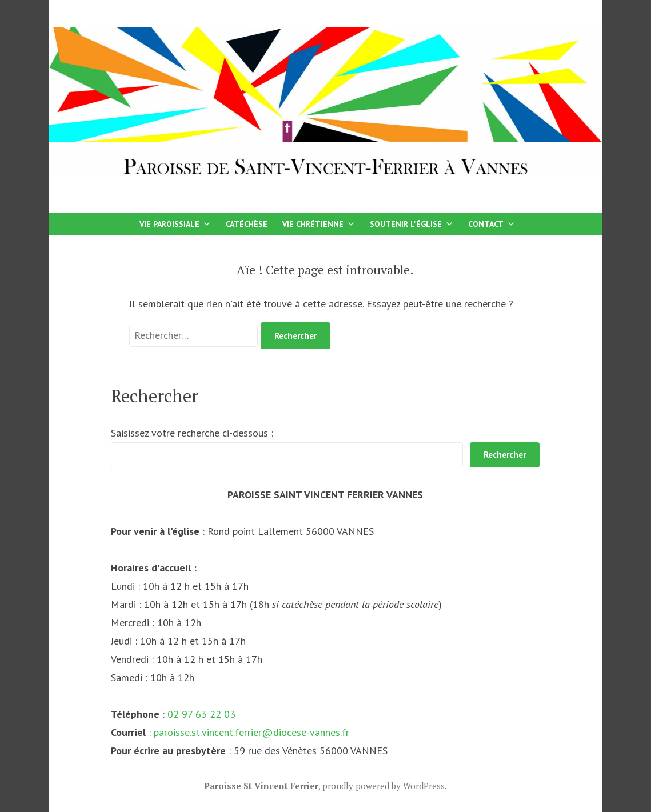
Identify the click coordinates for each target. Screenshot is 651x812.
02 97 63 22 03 (201, 714)
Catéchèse (247, 224)
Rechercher (505, 455)
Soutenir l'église (412, 224)
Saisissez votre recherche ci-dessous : (192, 433)
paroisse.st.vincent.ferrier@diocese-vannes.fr (251, 732)
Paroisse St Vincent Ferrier (261, 786)
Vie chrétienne (319, 224)
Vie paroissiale (175, 224)
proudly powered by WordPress (384, 786)
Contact (492, 224)
